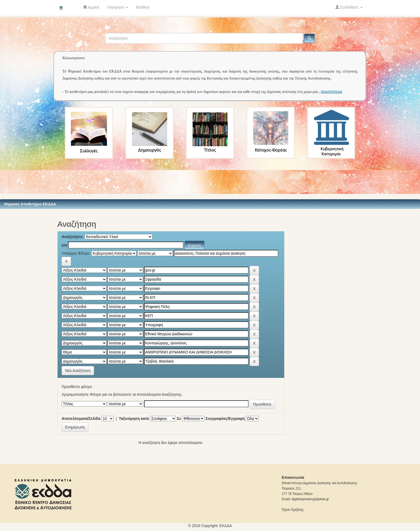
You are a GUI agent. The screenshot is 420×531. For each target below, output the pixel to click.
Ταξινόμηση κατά (134, 419)
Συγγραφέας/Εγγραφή (225, 419)
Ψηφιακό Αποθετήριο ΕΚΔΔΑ (30, 204)
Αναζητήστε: (73, 237)
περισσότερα (332, 92)
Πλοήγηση (118, 7)
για (64, 245)
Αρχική (91, 7)
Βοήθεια (143, 7)
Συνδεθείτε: (349, 7)
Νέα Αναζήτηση (78, 371)
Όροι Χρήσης (293, 510)
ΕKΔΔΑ (226, 526)
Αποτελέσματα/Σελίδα (81, 419)
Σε (179, 419)
